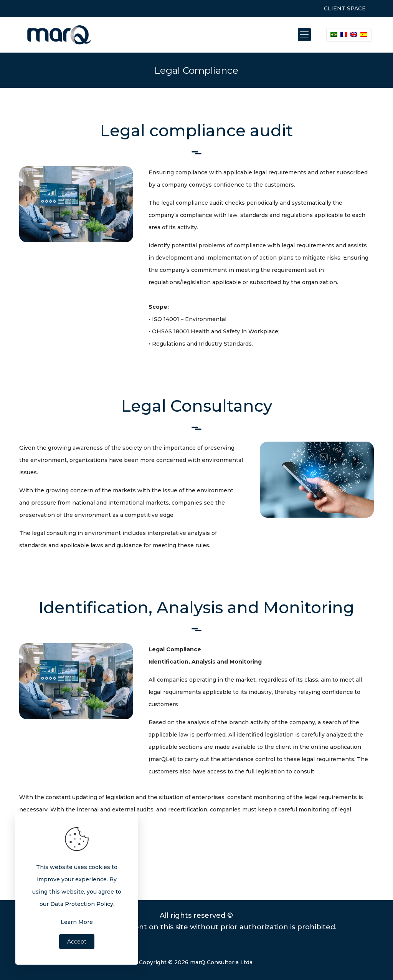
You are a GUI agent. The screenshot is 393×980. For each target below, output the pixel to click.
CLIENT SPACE (345, 8)
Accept (77, 942)
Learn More (77, 922)
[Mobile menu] (304, 35)
